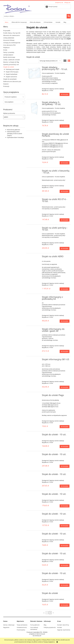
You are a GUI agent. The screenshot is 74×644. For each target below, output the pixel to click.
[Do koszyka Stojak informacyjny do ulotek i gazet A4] (65, 351)
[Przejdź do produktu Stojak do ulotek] (34, 594)
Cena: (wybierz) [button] (9, 102)
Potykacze (6, 48)
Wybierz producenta (9, 113)
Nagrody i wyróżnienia (64, 630)
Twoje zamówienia (22, 625)
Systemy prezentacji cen (11, 64)
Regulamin (6, 627)
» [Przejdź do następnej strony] (53, 613)
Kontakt (60, 627)
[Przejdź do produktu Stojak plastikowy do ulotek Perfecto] (34, 135)
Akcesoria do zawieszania (11, 35)
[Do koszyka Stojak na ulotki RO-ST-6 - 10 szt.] (65, 220)
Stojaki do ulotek (9, 67)
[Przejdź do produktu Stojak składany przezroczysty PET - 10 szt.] (34, 73)
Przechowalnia (21, 630)
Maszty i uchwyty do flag (11, 62)
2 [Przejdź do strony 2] (50, 613)
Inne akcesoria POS (9, 45)
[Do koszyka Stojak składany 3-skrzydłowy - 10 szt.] (65, 126)
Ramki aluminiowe (9, 57)
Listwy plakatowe (9, 38)
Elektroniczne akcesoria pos (12, 81)
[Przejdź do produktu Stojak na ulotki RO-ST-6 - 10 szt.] (34, 200)
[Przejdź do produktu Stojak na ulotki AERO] (34, 257)
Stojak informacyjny (12, 72)
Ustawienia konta (22, 627)
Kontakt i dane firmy (63, 625)
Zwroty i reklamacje (9, 625)
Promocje (6, 86)
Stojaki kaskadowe (12, 74)
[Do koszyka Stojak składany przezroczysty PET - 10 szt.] (65, 94)
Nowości (6, 84)
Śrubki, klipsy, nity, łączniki (12, 33)
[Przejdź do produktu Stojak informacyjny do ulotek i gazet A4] (34, 330)
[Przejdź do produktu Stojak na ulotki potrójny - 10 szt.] (34, 228)
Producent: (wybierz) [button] (11, 97)
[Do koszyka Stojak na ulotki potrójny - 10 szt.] (65, 248)
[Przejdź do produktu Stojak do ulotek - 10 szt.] (34, 435)
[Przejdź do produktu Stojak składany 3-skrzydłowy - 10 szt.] (34, 108)
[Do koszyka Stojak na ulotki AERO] (65, 289)
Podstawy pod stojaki (12, 69)
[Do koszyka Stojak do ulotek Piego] (65, 427)
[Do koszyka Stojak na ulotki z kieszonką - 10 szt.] (65, 191)
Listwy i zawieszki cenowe (12, 60)
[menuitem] (7, 22)
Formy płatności (35, 625)
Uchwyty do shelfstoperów (12, 43)
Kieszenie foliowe (9, 40)
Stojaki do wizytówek (10, 79)
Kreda (5, 50)
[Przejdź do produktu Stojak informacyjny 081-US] (34, 360)
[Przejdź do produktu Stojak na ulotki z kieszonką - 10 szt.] (34, 171)
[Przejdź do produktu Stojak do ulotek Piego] (34, 396)
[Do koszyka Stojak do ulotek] (65, 605)
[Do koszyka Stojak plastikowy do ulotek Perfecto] (65, 163)
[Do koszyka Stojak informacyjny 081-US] (65, 387)
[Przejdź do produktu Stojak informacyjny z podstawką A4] (34, 298)
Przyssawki (7, 31)
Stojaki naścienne (11, 77)
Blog (45, 625)
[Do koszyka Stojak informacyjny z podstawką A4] (65, 321)
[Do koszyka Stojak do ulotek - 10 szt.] (65, 446)
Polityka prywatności (50, 627)
